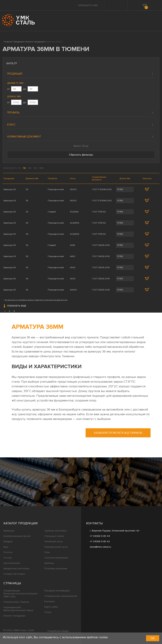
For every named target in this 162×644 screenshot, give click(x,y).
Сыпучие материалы (56, 558)
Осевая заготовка (14, 574)
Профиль (13, 113)
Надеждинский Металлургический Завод (18, 609)
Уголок (8, 558)
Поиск (48, 612)
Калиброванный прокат (17, 536)
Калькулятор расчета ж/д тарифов (118, 433)
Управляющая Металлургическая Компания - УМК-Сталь (21, 594)
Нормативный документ (24, 137)
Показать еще (15, 306)
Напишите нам (88, 5)
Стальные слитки (54, 536)
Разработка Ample (58, 631)
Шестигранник (12, 563)
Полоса (8, 552)
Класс (11, 125)
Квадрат (8, 541)
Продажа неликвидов (57, 591)
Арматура (9, 531)
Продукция (15, 74)
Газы (47, 552)
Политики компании (56, 568)
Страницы (12, 583)
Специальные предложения (61, 596)
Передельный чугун (56, 547)
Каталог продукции (21, 523)
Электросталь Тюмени (16, 602)
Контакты (49, 601)
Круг (6, 547)
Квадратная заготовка (16, 568)
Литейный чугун (53, 541)
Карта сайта (51, 607)
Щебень (49, 563)
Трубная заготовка (55, 531)
